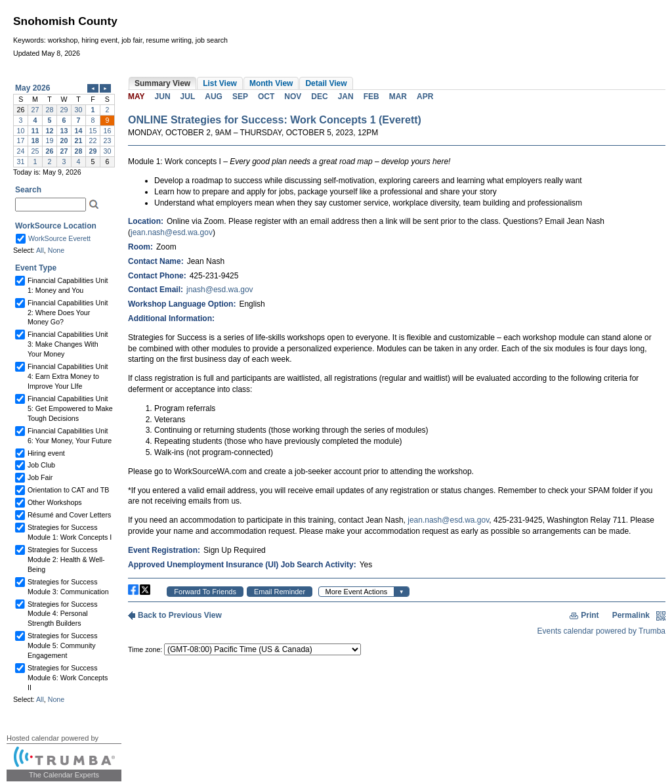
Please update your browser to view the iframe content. (64, 125)
